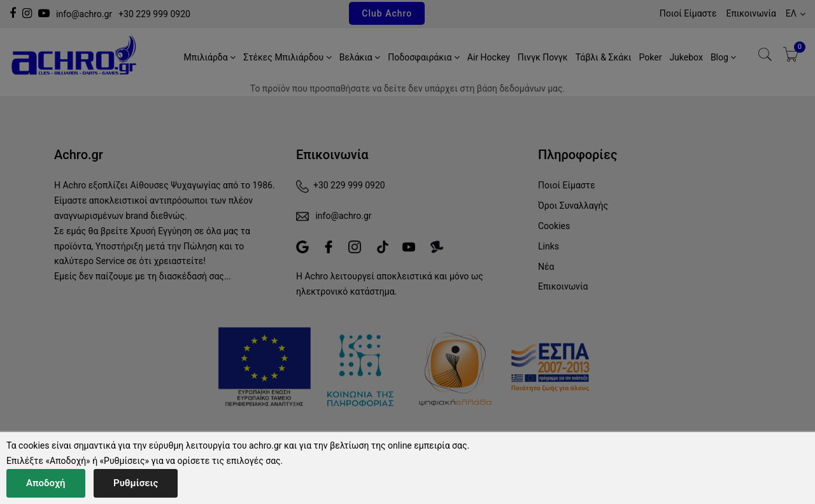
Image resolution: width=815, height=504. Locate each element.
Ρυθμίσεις (136, 483)
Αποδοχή (46, 483)
